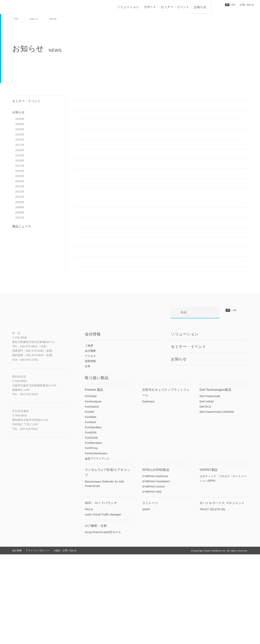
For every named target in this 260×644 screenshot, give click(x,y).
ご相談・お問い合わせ (65, 640)
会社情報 (17, 640)
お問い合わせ (247, 5)
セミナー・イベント (175, 7)
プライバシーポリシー (37, 640)
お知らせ (200, 7)
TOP (16, 19)
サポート (150, 7)
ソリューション (128, 7)
